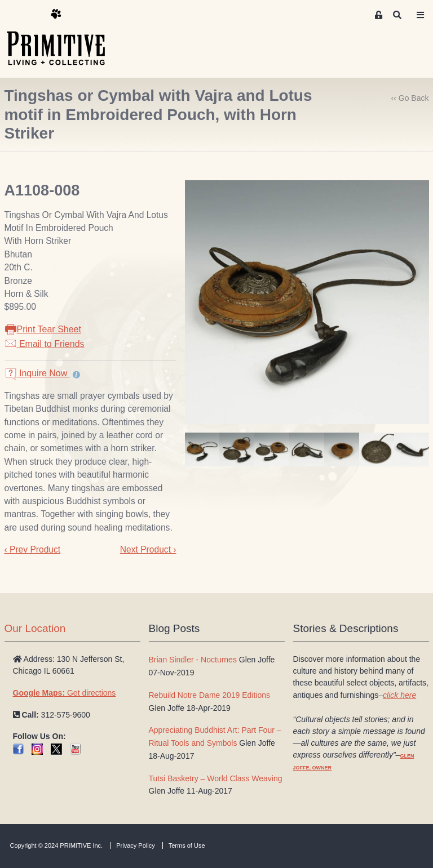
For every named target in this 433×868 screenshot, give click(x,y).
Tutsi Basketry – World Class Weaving (216, 778)
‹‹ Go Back (410, 98)
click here (399, 695)
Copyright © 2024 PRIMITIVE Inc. (57, 845)
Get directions (65, 693)
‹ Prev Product (33, 549)
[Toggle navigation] (421, 15)
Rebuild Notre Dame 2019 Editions (210, 695)
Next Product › (148, 549)
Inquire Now (37, 373)
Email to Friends (45, 344)
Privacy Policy (135, 845)
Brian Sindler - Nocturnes (193, 660)
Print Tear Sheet (43, 329)
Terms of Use (187, 845)
